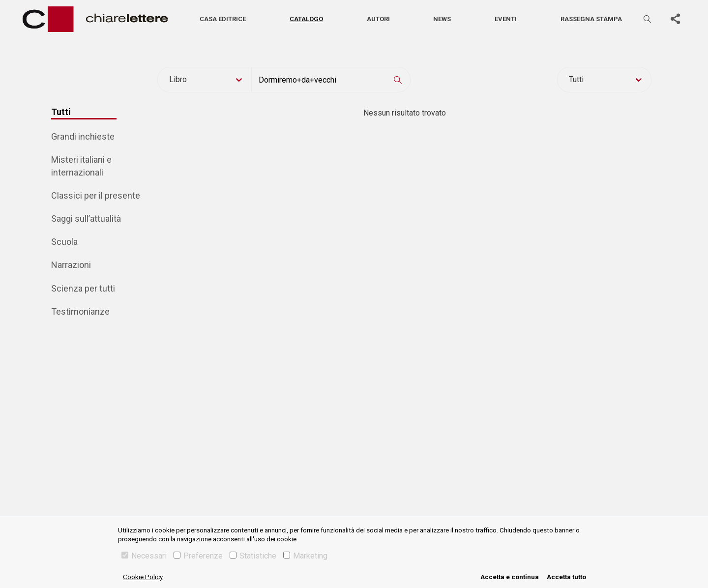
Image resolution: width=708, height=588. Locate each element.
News (442, 19)
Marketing (305, 556)
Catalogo (306, 19)
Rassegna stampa (591, 19)
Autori (378, 19)
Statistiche (253, 556)
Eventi (506, 19)
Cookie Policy (143, 577)
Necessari (144, 556)
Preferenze (198, 556)
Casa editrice (223, 19)
